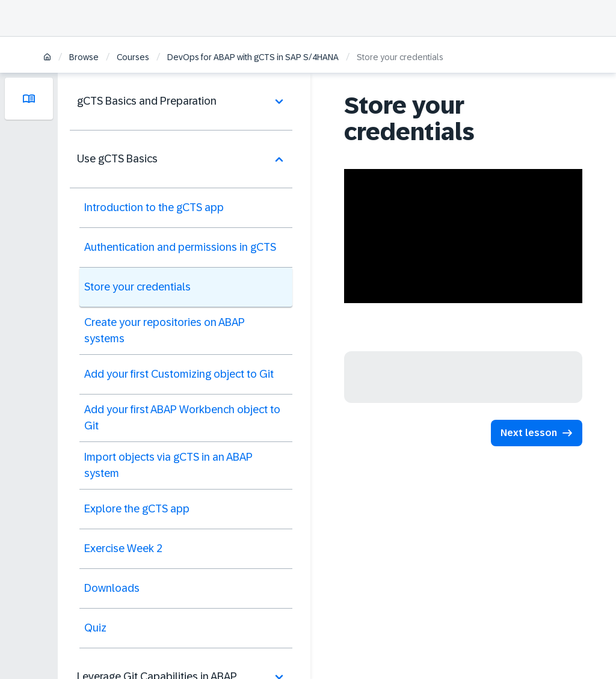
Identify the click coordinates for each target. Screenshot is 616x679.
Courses (133, 57)
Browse (84, 57)
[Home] (47, 58)
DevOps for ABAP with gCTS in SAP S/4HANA (253, 57)
